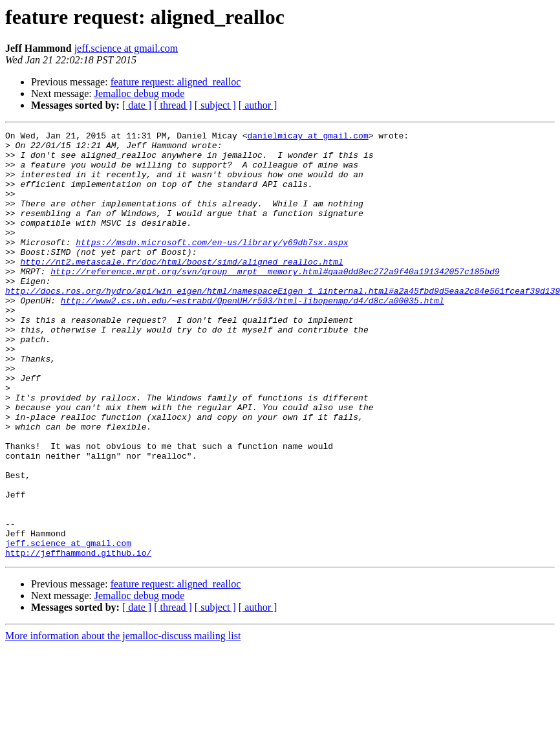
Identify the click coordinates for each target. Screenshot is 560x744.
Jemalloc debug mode (140, 93)
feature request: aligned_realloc (176, 82)
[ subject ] (215, 105)
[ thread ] (173, 105)
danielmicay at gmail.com (307, 137)
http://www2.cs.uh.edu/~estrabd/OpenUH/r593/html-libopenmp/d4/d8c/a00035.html (253, 335)
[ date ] (137, 105)
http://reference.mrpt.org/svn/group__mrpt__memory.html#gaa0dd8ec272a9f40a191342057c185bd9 (275, 300)
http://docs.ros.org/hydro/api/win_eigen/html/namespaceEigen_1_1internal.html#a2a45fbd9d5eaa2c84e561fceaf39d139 (283, 323)
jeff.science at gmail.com (126, 48)
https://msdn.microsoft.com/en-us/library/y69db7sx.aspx (212, 265)
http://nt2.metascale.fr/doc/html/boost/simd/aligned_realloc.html (181, 289)
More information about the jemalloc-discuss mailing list (123, 721)
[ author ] (258, 105)
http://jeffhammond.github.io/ (78, 638)
